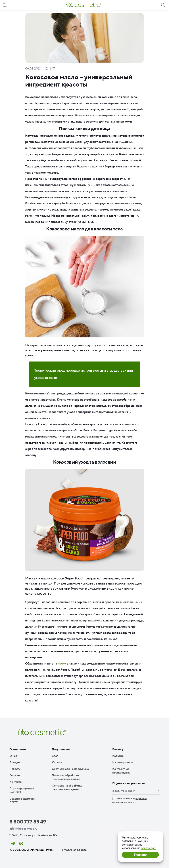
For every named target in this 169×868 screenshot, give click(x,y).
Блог (55, 756)
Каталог (57, 762)
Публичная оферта (74, 850)
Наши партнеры (123, 762)
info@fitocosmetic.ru (23, 829)
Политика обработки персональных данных (66, 777)
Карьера (118, 756)
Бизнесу (118, 749)
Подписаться (157, 791)
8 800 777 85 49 (28, 822)
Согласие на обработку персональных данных (67, 787)
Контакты (16, 782)
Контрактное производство (121, 771)
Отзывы (15, 775)
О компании (18, 749)
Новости (15, 769)
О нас (13, 756)
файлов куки (148, 848)
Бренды (15, 762)
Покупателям (61, 749)
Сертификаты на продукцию (70, 769)
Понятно (140, 855)
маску (62, 664)
